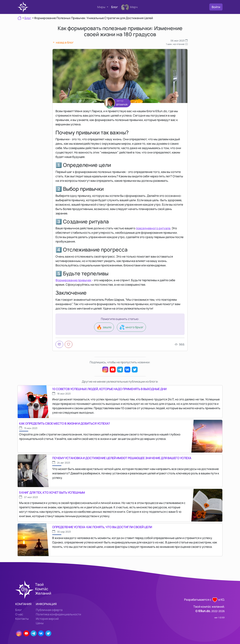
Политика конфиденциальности (58, 614)
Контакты (22, 619)
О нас (19, 614)
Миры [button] (102, 7)
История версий (47, 619)
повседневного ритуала (153, 228)
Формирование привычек (73, 280)
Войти (216, 7)
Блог (115, 7)
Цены (40, 623)
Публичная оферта (49, 610)
